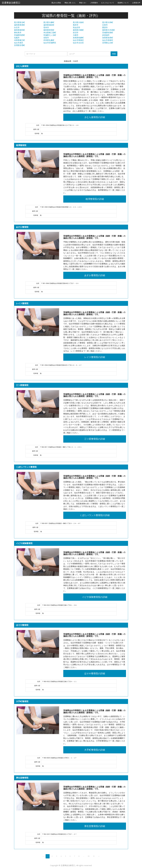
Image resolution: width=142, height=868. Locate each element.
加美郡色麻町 (78, 38)
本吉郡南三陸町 (50, 32)
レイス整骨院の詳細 (95, 357)
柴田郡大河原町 (109, 30)
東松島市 (18, 32)
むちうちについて (108, 3)
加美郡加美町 (108, 38)
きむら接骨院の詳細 (95, 117)
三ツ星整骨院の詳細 (95, 439)
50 (89, 856)
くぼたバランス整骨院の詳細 (95, 515)
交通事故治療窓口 (11, 3)
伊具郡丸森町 (49, 40)
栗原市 (105, 27)
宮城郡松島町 (108, 32)
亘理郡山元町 (108, 43)
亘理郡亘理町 (20, 45)
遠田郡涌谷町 (49, 25)
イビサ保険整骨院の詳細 (95, 597)
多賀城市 (106, 35)
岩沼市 (76, 32)
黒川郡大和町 (108, 22)
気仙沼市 (77, 27)
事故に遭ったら (70, 3)
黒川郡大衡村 (78, 22)
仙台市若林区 (108, 40)
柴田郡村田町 (49, 30)
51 (94, 856)
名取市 (46, 38)
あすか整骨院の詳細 (95, 275)
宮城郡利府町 (20, 35)
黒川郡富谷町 (20, 22)
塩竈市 (17, 38)
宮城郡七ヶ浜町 (50, 35)
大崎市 (76, 35)
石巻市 (105, 25)
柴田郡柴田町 (20, 30)
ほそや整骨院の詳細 (95, 673)
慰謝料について (123, 3)
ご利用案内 (94, 3)
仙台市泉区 (19, 43)
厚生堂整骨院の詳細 (95, 826)
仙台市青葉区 (78, 40)
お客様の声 (136, 3)
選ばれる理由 (56, 3)
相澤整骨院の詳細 (95, 199)
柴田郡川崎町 (78, 30)
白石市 (17, 27)
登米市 (46, 27)
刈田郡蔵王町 (20, 40)
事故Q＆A (83, 3)
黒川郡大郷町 (49, 22)
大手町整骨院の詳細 (95, 750)
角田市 (76, 25)
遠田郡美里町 (20, 25)
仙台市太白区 (78, 43)
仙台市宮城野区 (50, 43)
